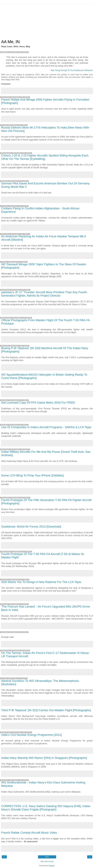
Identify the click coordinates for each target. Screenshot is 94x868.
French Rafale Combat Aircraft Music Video (29, 833)
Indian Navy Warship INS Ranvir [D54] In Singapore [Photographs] (44, 758)
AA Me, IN (10, 42)
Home (47, 857)
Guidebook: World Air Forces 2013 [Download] (31, 526)
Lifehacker (88, 70)
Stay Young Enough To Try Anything (66, 70)
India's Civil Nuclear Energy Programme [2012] (31, 735)
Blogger (52, 866)
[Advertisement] (47, 21)
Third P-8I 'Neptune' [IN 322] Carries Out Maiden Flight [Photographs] (46, 710)
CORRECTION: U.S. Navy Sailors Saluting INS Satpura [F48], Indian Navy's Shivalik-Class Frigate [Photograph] (46, 808)
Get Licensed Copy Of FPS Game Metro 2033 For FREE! (38, 403)
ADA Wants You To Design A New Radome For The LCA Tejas (41, 582)
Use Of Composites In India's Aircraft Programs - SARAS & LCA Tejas (46, 427)
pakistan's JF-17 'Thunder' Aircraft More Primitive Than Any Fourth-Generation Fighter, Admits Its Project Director (44, 294)
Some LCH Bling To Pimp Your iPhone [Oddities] (32, 475)
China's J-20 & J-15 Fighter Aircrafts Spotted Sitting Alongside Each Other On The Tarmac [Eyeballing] (45, 157)
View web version (47, 861)
